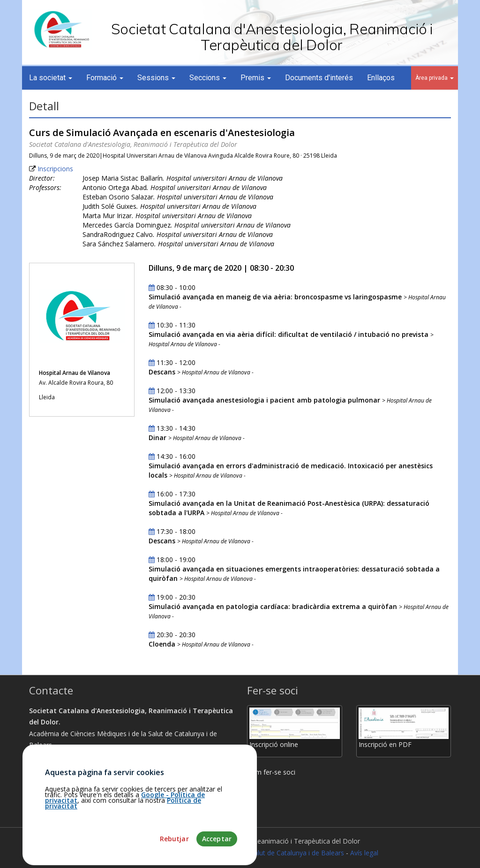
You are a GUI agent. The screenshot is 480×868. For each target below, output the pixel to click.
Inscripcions (55, 169)
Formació (105, 78)
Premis (256, 78)
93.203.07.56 (52, 791)
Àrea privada (435, 78)
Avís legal (364, 853)
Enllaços (381, 78)
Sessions (156, 78)
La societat (51, 78)
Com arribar (51, 780)
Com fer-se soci (271, 772)
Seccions (208, 78)
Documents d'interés (319, 78)
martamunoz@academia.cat (76, 803)
